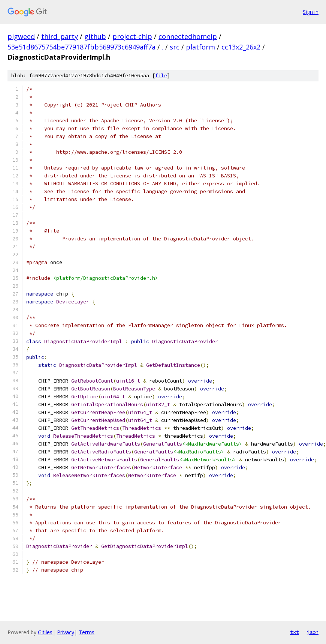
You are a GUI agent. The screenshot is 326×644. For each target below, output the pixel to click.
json (313, 632)
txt (295, 632)
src (175, 47)
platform (200, 47)
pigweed (21, 36)
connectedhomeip (188, 36)
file (161, 76)
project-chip (132, 36)
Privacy (66, 632)
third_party (60, 36)
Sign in (311, 12)
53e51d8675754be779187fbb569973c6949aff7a (81, 47)
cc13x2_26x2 (241, 47)
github (95, 36)
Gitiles (45, 632)
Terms (87, 632)
